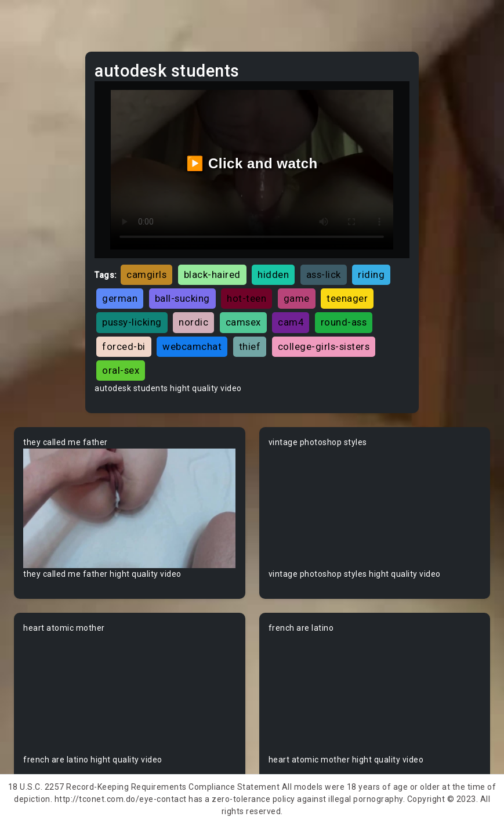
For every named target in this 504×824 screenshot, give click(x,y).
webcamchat (192, 346)
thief (250, 346)
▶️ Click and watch (252, 163)
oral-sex (121, 370)
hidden (273, 274)
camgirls (146, 274)
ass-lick (324, 274)
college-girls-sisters (324, 346)
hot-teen (246, 298)
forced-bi (124, 346)
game (297, 298)
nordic (193, 322)
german (120, 298)
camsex (243, 322)
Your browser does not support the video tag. (130, 508)
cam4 (291, 322)
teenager (347, 298)
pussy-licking (132, 322)
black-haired (212, 274)
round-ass (344, 322)
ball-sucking (182, 298)
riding (371, 274)
